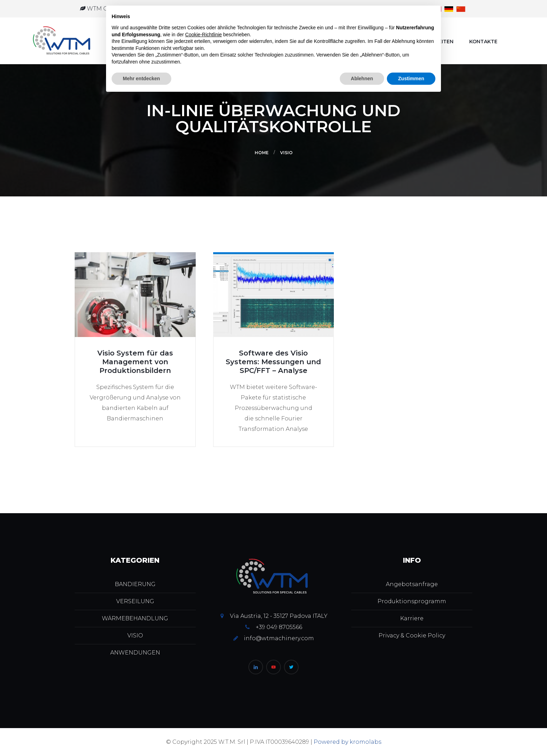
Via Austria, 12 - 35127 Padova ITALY (279, 616)
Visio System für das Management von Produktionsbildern (135, 362)
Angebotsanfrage (412, 584)
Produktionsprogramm (412, 601)
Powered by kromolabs (347, 742)
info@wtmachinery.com (279, 638)
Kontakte (483, 42)
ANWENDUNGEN (135, 653)
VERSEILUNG (135, 601)
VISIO (286, 153)
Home (262, 153)
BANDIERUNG (135, 584)
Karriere (412, 618)
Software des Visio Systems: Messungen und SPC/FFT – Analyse (273, 362)
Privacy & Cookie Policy (412, 635)
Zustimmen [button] (411, 78)
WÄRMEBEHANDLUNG (135, 618)
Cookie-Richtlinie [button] (204, 35)
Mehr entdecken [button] (141, 78)
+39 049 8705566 (279, 627)
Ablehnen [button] (362, 78)
